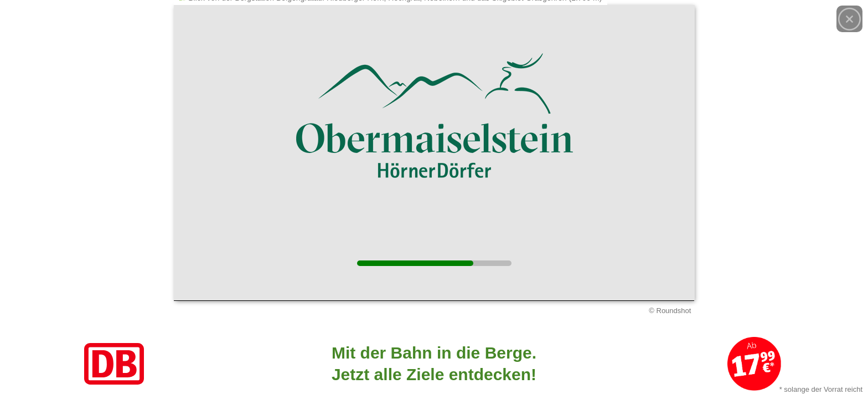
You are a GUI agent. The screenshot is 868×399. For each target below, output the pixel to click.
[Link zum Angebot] (434, 364)
